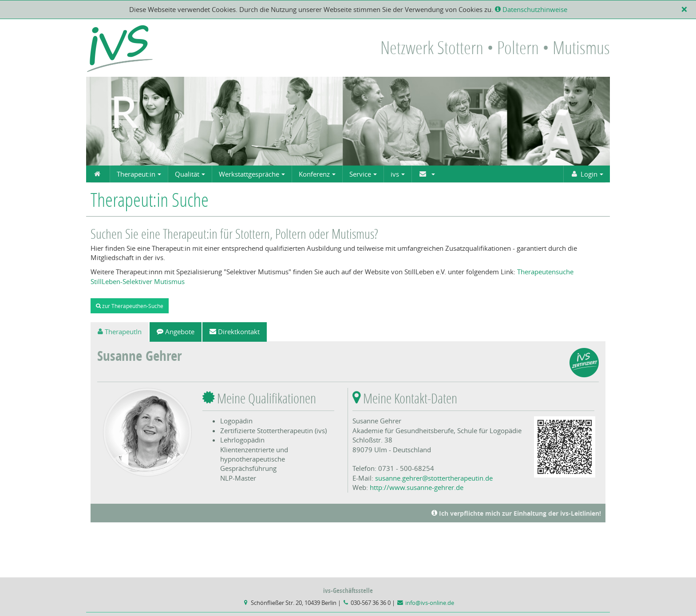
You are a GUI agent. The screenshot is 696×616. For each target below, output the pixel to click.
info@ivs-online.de (430, 603)
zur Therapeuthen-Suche (130, 306)
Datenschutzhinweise (531, 9)
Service (360, 174)
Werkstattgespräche (249, 174)
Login (584, 174)
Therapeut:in (136, 174)
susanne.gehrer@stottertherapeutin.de (434, 478)
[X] (686, 9)
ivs (395, 174)
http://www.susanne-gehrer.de (417, 487)
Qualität (187, 174)
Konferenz (314, 174)
